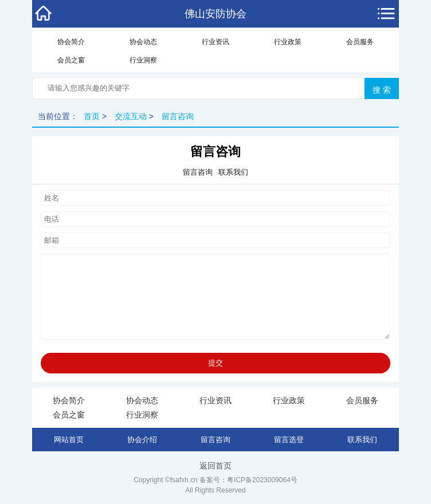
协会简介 (71, 42)
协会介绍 (142, 440)
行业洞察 (143, 60)
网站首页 (69, 440)
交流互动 (131, 116)
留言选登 (289, 440)
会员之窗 (71, 60)
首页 (92, 116)
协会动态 (143, 42)
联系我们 (362, 440)
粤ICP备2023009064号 (262, 480)
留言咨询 (178, 116)
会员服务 (360, 42)
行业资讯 (215, 42)
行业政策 (288, 42)
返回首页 (215, 466)
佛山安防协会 (215, 14)
